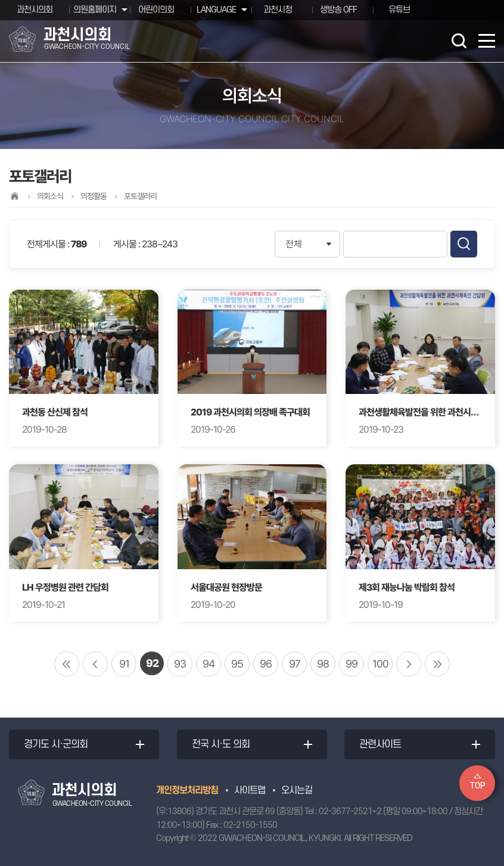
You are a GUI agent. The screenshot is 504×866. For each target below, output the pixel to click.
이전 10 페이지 (95, 664)
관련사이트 (380, 744)
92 (152, 663)
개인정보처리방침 (187, 790)
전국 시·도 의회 (221, 744)
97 (295, 664)
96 (266, 664)
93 (180, 664)
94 (209, 664)
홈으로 (14, 196)
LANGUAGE (216, 10)
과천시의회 (35, 10)
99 (351, 664)
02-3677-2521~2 (350, 811)
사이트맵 (250, 790)
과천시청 (278, 10)
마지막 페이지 (437, 664)
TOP (477, 786)
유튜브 (399, 10)
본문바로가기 (0, 0)
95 (237, 664)
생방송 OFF (338, 10)
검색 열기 (459, 41)
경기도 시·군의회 (56, 744)
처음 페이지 (67, 664)
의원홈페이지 (95, 10)
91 (124, 664)
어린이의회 (156, 10)
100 (380, 664)
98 (323, 664)
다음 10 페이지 (409, 664)
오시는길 (297, 790)
